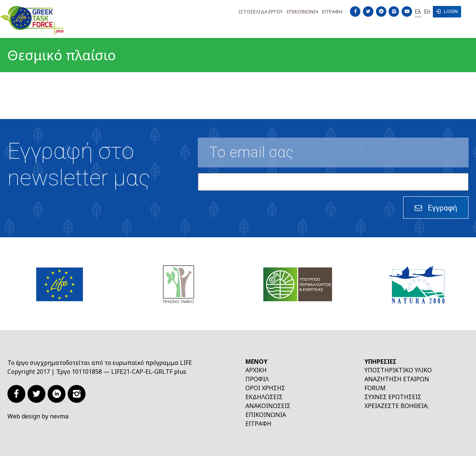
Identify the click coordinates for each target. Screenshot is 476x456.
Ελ (418, 12)
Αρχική (256, 370)
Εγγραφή (258, 424)
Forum (375, 388)
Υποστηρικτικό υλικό (398, 370)
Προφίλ (257, 379)
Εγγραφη (332, 12)
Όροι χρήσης (265, 388)
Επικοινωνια (303, 12)
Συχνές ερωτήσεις (393, 397)
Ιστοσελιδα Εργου (260, 12)
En (427, 12)
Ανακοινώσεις (268, 406)
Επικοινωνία (266, 415)
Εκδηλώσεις (264, 397)
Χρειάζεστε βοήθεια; (396, 406)
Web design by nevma (38, 416)
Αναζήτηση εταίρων (397, 379)
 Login (447, 11)
